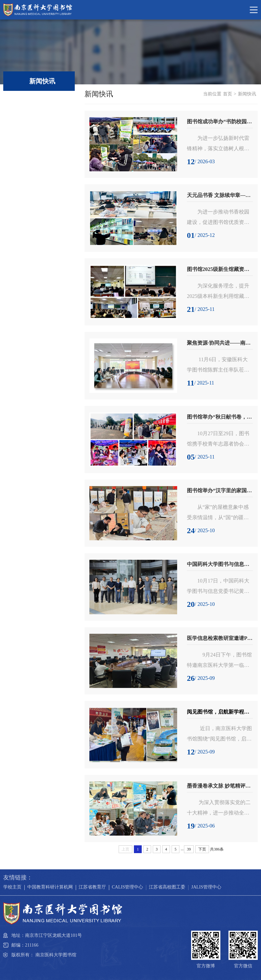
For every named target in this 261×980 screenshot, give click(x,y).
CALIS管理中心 (127, 887)
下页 (202, 849)
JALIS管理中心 (206, 887)
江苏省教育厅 (92, 887)
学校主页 (12, 887)
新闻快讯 (247, 94)
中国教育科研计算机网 (50, 887)
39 (189, 849)
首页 (228, 94)
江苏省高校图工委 (167, 887)
